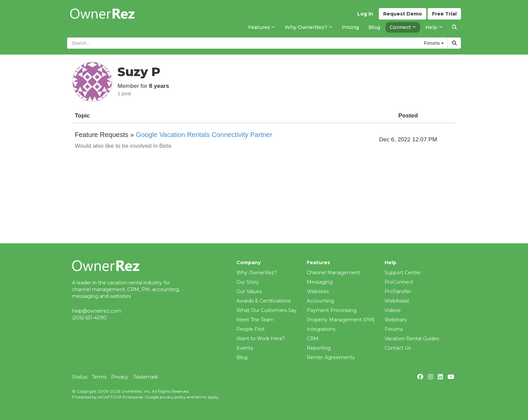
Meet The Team (255, 320)
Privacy (120, 377)
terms (201, 397)
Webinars (395, 320)
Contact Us (398, 348)
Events (245, 348)
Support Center (403, 273)
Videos (392, 310)
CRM (313, 339)
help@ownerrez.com (97, 311)
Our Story (248, 282)
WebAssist (397, 301)
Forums (394, 329)
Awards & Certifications (263, 301)
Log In (365, 14)
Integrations (321, 329)
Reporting (319, 348)
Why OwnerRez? (257, 273)
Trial (444, 14)
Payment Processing (332, 310)
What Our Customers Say (267, 310)
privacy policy (173, 397)
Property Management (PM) (341, 320)
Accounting (320, 301)
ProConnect (399, 282)
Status (80, 377)
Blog (242, 357)
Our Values (249, 291)
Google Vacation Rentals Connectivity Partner (204, 135)
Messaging (320, 282)
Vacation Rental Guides (412, 339)
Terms (99, 377)
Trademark (145, 377)
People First (251, 329)
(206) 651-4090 (89, 318)
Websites (318, 291)
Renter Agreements (331, 357)
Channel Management (333, 273)
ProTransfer (398, 291)
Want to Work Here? (261, 339)
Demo (403, 14)
